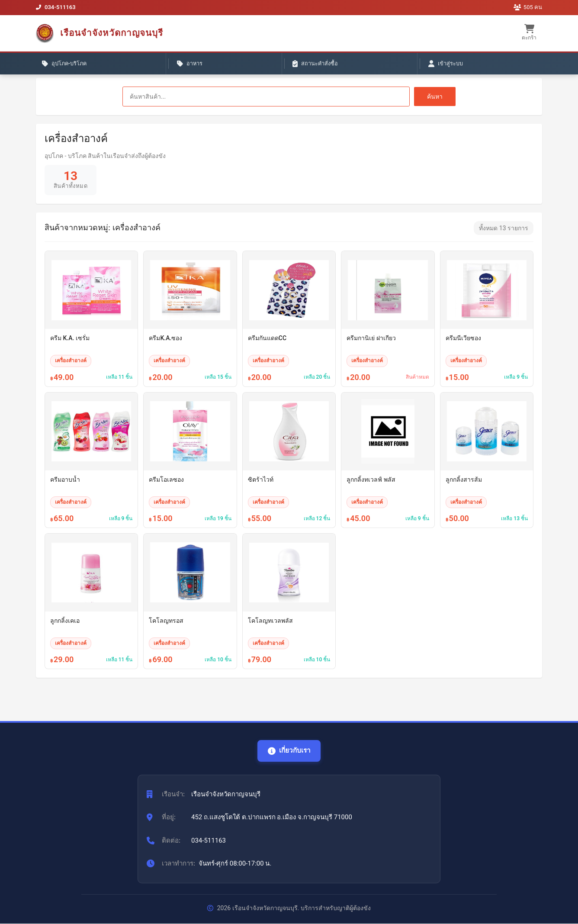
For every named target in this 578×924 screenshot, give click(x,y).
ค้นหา (435, 97)
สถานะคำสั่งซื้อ (190, 65)
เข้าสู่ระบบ (257, 65)
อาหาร (130, 65)
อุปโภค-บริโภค (69, 65)
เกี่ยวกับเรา (289, 751)
